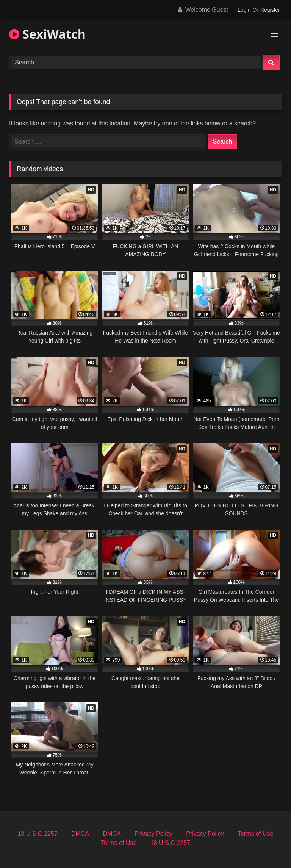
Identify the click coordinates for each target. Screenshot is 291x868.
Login (244, 10)
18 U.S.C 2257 (38, 834)
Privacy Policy (153, 834)
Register (270, 10)
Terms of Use (255, 834)
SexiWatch (47, 34)
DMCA (80, 834)
